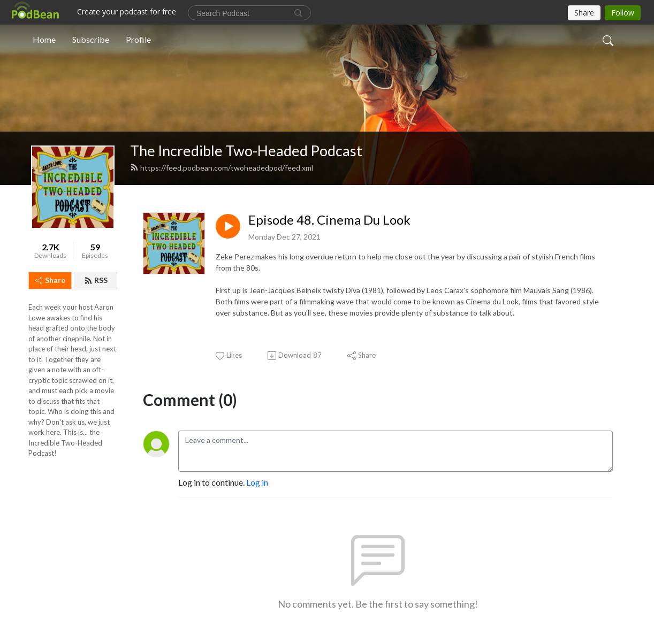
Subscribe (91, 39)
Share (50, 280)
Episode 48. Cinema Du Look (329, 220)
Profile (138, 39)
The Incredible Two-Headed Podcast (246, 151)
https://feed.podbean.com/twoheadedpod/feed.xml (222, 168)
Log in (257, 482)
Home (44, 39)
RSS (96, 280)
